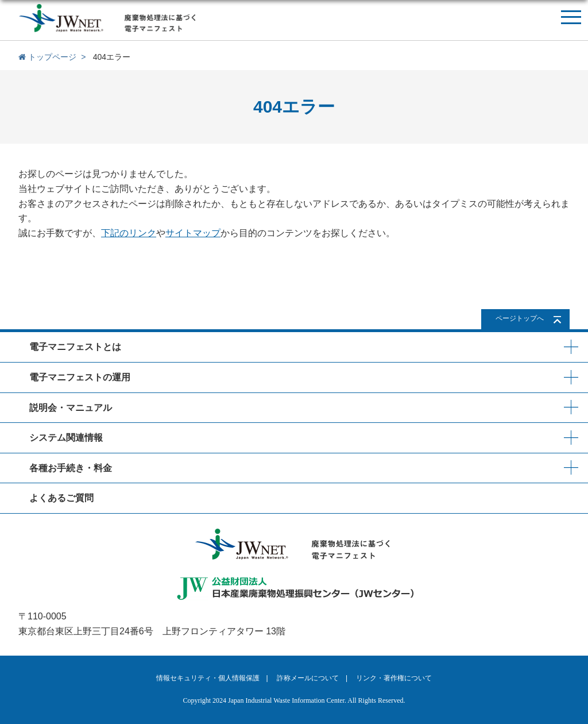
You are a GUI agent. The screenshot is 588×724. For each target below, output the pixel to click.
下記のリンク (129, 233)
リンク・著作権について (394, 678)
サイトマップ (193, 233)
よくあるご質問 (61, 498)
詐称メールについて (308, 678)
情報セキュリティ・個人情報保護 (208, 678)
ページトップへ (520, 318)
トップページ (47, 57)
